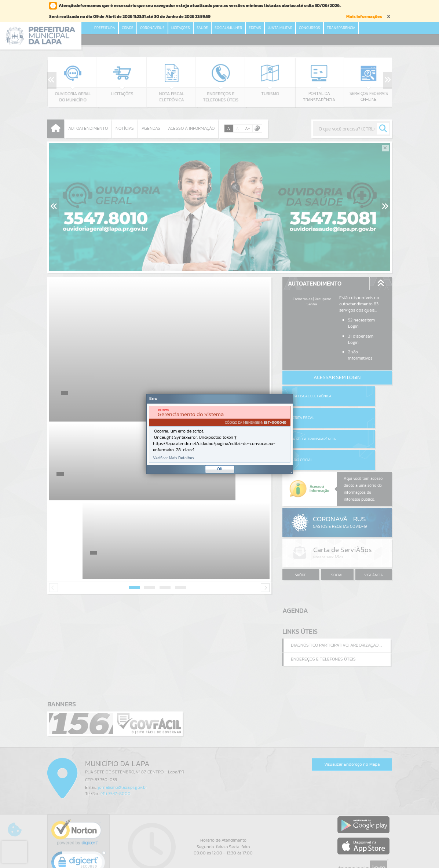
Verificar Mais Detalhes (173, 458)
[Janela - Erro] (220, 434)
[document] (220, 434)
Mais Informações (364, 16)
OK (220, 469)
